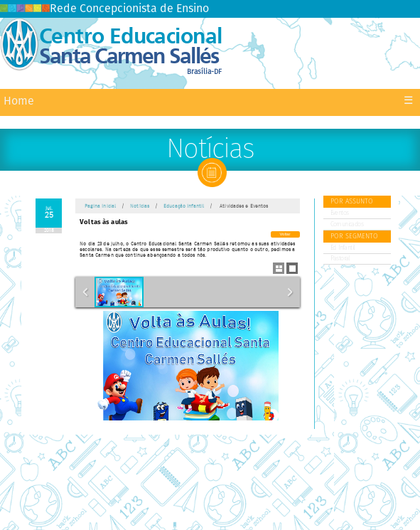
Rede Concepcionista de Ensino (104, 9)
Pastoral (340, 259)
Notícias (140, 206)
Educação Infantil (184, 206)
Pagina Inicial (101, 206)
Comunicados (347, 224)
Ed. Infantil (343, 248)
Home (19, 101)
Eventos (340, 213)
